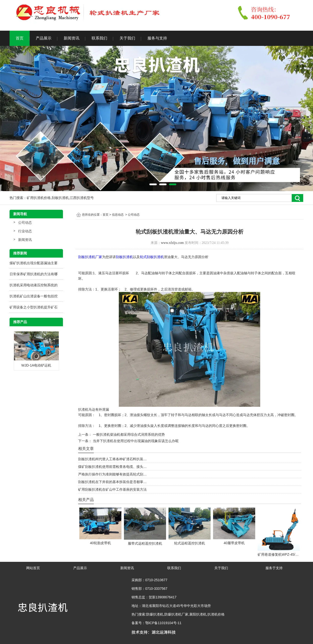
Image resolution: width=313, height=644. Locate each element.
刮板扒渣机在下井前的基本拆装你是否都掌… (112, 482)
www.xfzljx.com (172, 243)
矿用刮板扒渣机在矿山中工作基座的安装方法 (112, 489)
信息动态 (118, 215)
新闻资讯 (72, 38)
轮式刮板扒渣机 (152, 257)
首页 (20, 38)
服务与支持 (157, 38)
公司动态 (25, 223)
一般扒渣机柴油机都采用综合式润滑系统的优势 (128, 434)
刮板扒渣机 (124, 257)
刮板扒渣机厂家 (90, 257)
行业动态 (25, 231)
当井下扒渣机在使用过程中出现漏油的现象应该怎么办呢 (135, 441)
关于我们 (127, 38)
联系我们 (99, 38)
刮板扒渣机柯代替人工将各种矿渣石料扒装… (112, 459)
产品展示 (44, 38)
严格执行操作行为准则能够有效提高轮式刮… (112, 474)
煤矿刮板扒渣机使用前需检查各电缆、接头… (112, 467)
